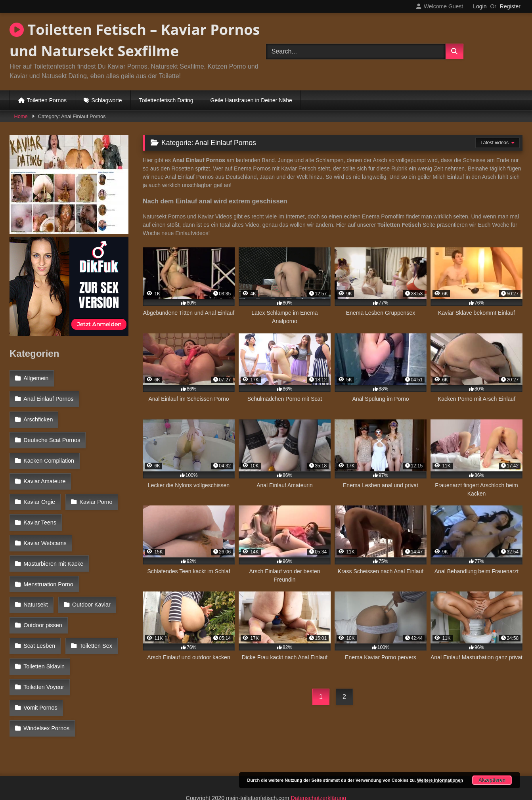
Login (480, 6)
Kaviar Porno (39, 480)
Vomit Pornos (40, 618)
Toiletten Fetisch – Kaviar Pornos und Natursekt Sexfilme (135, 40)
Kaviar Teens (95, 480)
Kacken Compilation (48, 446)
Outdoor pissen (42, 566)
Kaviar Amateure (44, 463)
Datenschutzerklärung (318, 766)
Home (21, 116)
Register (510, 6)
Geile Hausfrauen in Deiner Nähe (251, 100)
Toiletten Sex (39, 583)
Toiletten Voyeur (43, 601)
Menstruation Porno (48, 532)
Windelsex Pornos (46, 635)
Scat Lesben (100, 566)
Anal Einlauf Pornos (48, 394)
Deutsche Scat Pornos (51, 429)
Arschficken (38, 411)
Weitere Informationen (440, 780)
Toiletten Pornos (47, 100)
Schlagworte (107, 100)
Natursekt (107, 532)
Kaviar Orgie (103, 463)
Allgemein (35, 377)
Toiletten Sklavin (98, 583)
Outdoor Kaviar (42, 549)
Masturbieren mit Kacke (53, 515)
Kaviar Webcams (45, 498)
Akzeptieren (492, 780)
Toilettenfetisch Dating (166, 100)
